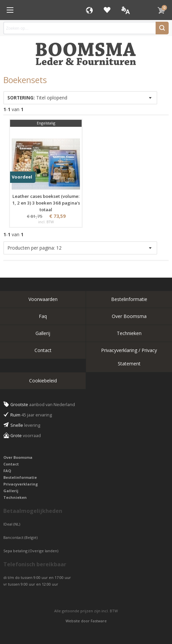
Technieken (129, 333)
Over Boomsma (129, 316)
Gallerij (43, 333)
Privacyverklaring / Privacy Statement (129, 357)
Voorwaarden (43, 299)
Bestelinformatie (129, 299)
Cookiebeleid (43, 381)
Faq (43, 316)
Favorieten (107, 10)
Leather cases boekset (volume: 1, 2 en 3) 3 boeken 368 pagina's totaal (46, 203)
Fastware (99, 621)
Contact (43, 350)
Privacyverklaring (21, 484)
